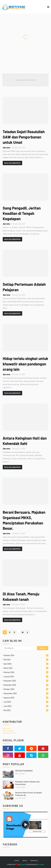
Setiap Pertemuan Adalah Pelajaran (24, 287)
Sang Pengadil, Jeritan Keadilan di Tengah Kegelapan (22, 213)
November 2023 (26, 685)
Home (17, 860)
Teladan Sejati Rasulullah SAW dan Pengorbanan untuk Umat (24, 137)
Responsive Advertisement (26, 80)
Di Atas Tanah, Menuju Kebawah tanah (21, 597)
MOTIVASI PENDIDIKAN (24, 771)
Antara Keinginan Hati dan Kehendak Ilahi (25, 441)
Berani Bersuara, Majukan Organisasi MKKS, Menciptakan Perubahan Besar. (24, 520)
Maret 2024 (26, 668)
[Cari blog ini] (20, 648)
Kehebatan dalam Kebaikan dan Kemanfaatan (27, 783)
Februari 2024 (26, 672)
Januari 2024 (26, 677)
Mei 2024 (26, 660)
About (25, 860)
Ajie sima (6, 148)
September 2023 (26, 693)
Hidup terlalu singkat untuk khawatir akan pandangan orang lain (25, 364)
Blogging (23, 864)
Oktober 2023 (26, 689)
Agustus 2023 (26, 698)
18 (23, 632)
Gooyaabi (41, 864)
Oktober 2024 (26, 655)
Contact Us (34, 860)
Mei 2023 (26, 710)
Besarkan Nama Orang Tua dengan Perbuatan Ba (29, 794)
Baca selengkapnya (12, 163)
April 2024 (26, 664)
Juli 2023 (26, 702)
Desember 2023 (26, 681)
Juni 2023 (26, 706)
